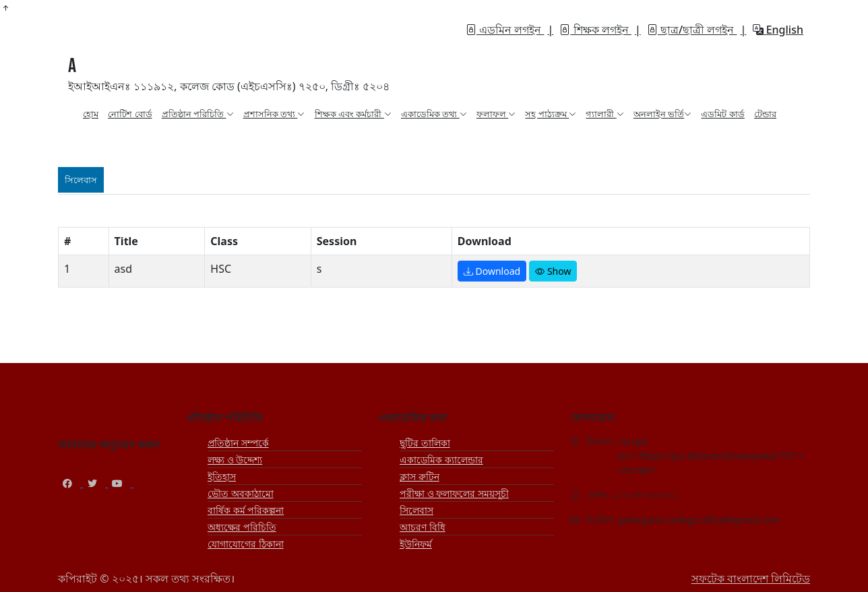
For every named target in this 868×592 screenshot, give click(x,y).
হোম (91, 114)
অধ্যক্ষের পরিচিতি (242, 527)
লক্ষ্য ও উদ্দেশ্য (235, 460)
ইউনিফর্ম (416, 544)
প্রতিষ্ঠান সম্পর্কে (238, 443)
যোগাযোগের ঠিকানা (246, 544)
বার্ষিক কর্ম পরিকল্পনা (246, 510)
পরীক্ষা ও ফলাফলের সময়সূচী (454, 493)
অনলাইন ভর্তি (662, 114)
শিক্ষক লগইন (595, 30)
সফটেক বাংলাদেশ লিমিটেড (751, 579)
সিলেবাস (416, 510)
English (778, 30)
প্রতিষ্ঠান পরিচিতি (198, 114)
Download (492, 271)
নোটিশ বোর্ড (130, 114)
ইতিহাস (222, 476)
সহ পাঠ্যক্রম (551, 114)
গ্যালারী (604, 114)
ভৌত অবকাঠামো (241, 493)
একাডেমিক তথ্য (434, 114)
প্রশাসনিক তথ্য (274, 114)
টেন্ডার (765, 114)
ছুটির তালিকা (425, 443)
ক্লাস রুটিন (420, 476)
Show (553, 271)
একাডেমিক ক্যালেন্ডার (441, 460)
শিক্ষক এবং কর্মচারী (353, 114)
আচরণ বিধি (423, 527)
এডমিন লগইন (505, 30)
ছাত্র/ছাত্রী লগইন (692, 30)
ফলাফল (496, 114)
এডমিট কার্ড (722, 114)
